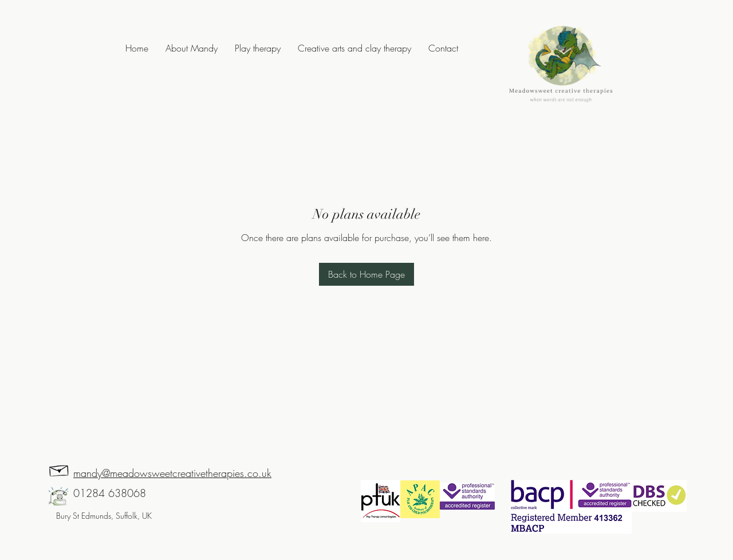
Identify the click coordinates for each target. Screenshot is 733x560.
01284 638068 (110, 493)
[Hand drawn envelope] (59, 469)
